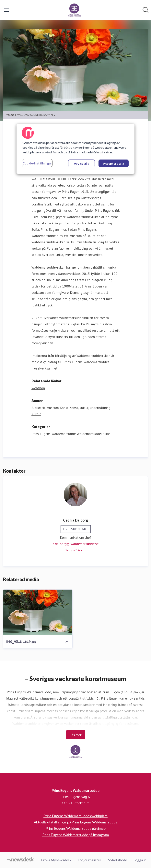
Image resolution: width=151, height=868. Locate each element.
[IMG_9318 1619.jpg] (38, 612)
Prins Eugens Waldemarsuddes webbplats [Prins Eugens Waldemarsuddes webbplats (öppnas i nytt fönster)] (75, 816)
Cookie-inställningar (37, 163)
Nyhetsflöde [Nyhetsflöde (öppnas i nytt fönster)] (117, 860)
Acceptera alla (114, 163)
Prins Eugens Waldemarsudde (54, 434)
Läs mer (76, 735)
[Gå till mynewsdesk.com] (20, 860)
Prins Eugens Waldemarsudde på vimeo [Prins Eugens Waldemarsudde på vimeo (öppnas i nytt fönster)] (76, 828)
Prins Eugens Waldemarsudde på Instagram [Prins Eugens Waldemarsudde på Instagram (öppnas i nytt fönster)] (75, 835)
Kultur (36, 414)
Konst (64, 408)
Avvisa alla (82, 163)
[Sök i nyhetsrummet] (145, 10)
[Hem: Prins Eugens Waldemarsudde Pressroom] (74, 10)
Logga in (140, 860)
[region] (75, 149)
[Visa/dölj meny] (7, 10)
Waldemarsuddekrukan (94, 434)
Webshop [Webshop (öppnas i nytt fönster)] (38, 388)
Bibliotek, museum (45, 408)
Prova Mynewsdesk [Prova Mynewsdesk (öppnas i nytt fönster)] (56, 860)
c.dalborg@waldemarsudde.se (76, 544)
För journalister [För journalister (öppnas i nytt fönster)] (89, 860)
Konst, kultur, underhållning (90, 408)
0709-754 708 (76, 550)
